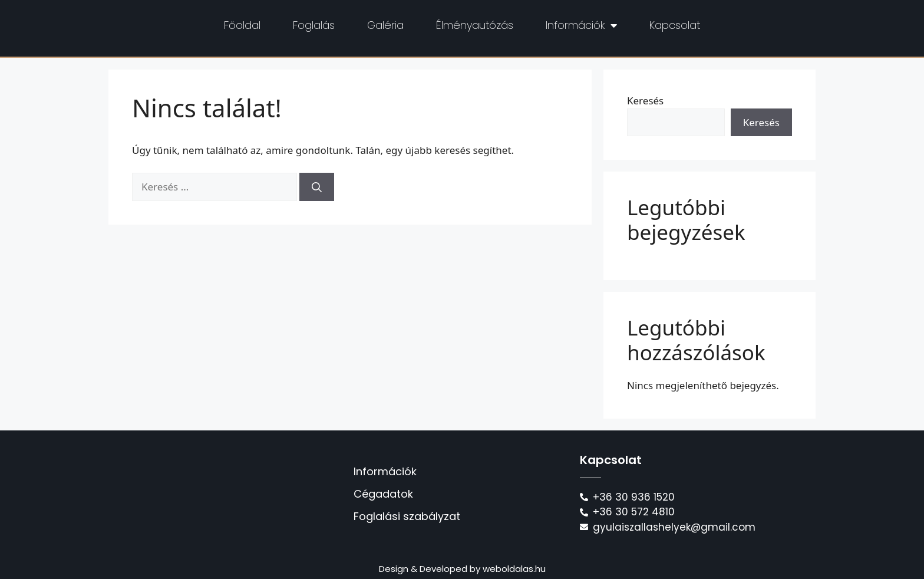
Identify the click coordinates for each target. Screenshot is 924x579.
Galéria (385, 25)
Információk (581, 25)
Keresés (645, 101)
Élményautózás (475, 25)
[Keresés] (317, 187)
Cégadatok (383, 494)
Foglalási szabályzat (407, 516)
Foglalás (314, 25)
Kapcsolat (675, 25)
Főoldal (242, 25)
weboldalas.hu (514, 569)
